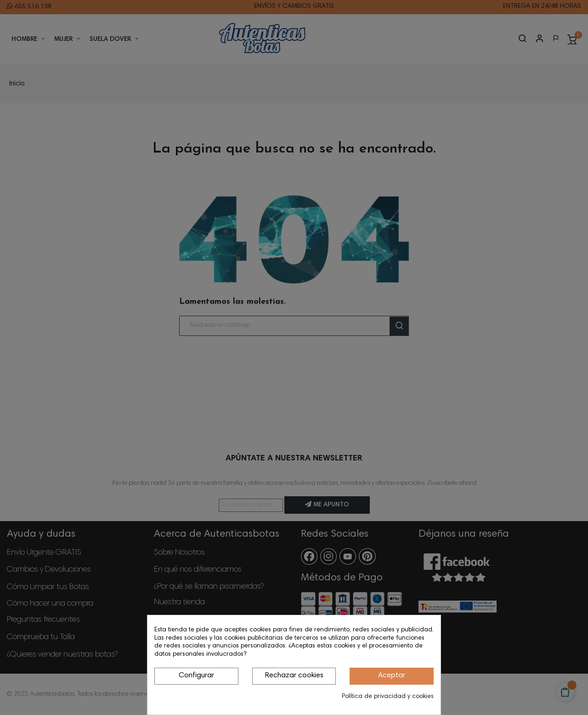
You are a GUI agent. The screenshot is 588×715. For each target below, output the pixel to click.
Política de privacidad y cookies (388, 697)
